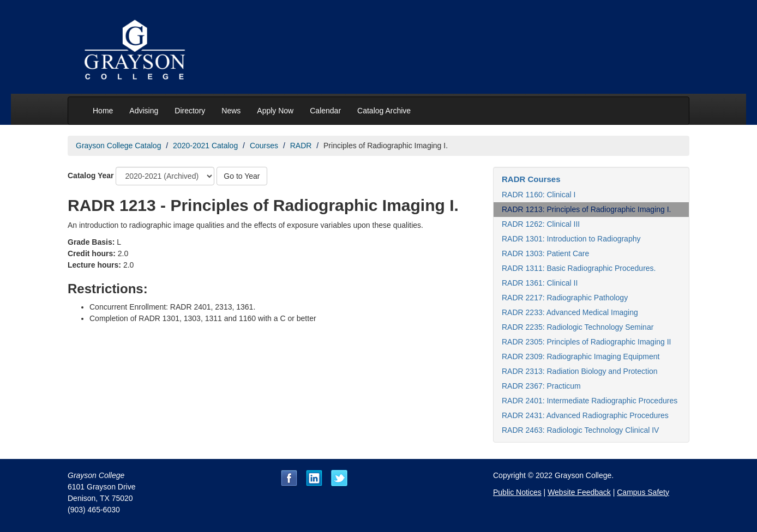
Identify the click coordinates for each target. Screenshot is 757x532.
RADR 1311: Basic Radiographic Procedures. (579, 268)
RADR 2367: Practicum (541, 386)
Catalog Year (91, 176)
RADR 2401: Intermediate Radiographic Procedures (590, 401)
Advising (144, 111)
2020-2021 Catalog (205, 146)
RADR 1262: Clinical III (541, 224)
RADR (301, 146)
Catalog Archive (384, 111)
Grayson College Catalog (118, 146)
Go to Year (242, 176)
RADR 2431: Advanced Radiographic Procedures (585, 415)
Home (103, 111)
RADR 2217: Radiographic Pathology (565, 298)
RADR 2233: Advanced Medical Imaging (570, 312)
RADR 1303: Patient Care (545, 253)
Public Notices (517, 492)
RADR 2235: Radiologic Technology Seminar (578, 327)
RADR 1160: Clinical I (539, 195)
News (231, 111)
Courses (264, 146)
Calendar (325, 111)
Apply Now (275, 111)
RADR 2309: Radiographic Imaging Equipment (581, 356)
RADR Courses (531, 179)
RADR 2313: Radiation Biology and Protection (580, 371)
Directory (190, 111)
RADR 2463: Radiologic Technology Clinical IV (580, 430)
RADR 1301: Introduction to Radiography (571, 239)
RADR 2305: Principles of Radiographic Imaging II (587, 342)
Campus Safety (643, 492)
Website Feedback (579, 492)
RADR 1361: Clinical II (540, 283)
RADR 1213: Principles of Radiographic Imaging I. (587, 209)
